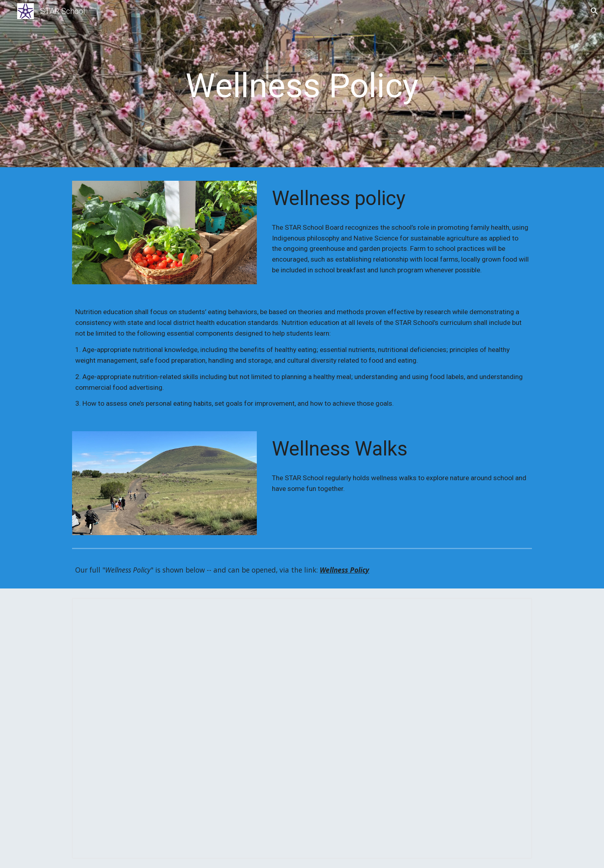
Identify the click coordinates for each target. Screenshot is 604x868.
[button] (594, 11)
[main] (302, 86)
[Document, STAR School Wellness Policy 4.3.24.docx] (302, 728)
